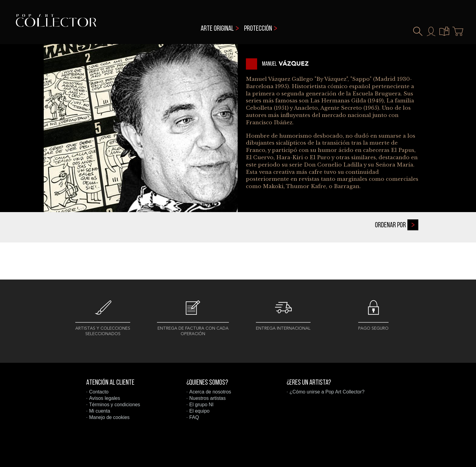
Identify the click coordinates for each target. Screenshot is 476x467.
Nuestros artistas (207, 398)
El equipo (199, 411)
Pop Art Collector (56, 24)
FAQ (194, 417)
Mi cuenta (99, 411)
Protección (258, 29)
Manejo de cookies (109, 417)
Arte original (217, 29)
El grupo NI (201, 405)
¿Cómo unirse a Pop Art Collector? (327, 392)
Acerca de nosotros (210, 392)
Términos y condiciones (114, 405)
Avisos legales (104, 398)
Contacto (99, 392)
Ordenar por (397, 225)
